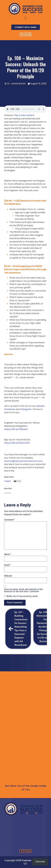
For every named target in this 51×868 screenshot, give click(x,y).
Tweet (7, 481)
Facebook (9, 409)
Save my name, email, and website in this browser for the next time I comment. (24, 590)
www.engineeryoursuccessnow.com (23, 461)
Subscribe (40, 862)
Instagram (26, 409)
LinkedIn (40, 406)
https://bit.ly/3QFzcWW (17, 443)
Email (7, 565)
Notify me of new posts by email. (22, 596)
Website (8, 576)
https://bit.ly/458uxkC (16, 429)
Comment (9, 520)
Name (8, 554)
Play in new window (24, 115)
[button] (26, 18)
